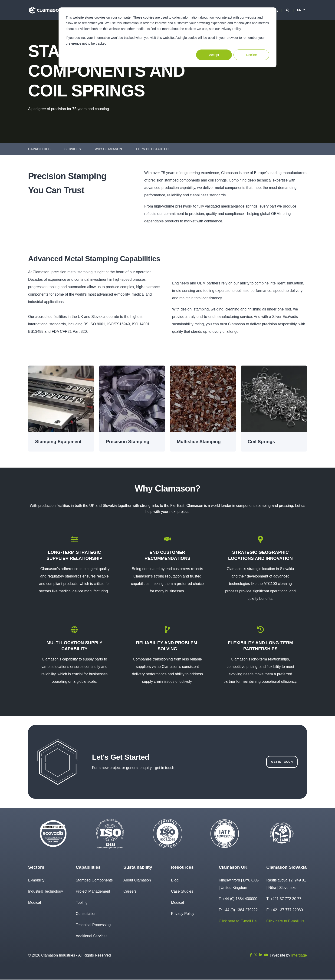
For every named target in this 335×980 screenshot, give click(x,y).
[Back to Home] (46, 10)
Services (73, 149)
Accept (214, 55)
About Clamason (137, 881)
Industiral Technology (46, 892)
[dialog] (167, 37)
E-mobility (36, 881)
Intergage (299, 956)
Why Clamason (108, 149)
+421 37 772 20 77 (286, 899)
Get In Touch (282, 762)
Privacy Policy (183, 914)
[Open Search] (288, 10)
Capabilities (39, 149)
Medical (34, 903)
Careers (130, 892)
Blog (175, 881)
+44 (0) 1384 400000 (240, 899)
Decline (251, 55)
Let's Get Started (152, 149)
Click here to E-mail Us (238, 922)
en (299, 10)
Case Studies (182, 892)
